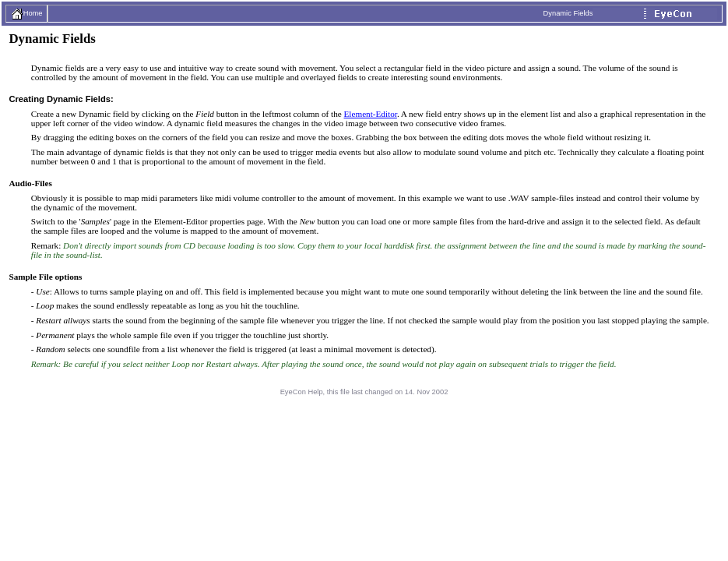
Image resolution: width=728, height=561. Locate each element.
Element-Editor (371, 114)
